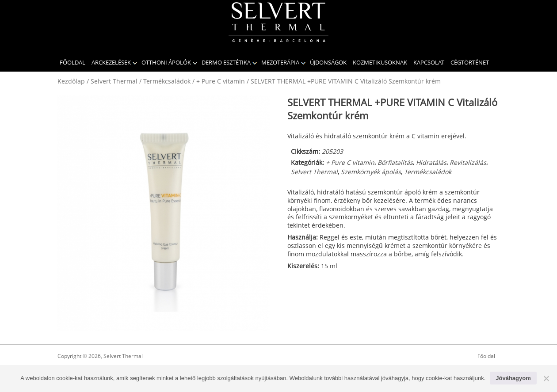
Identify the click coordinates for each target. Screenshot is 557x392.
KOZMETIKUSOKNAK (380, 62)
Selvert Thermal (114, 81)
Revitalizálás (468, 162)
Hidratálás (431, 162)
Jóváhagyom (513, 378)
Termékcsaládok (167, 81)
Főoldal (72, 62)
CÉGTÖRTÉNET (470, 62)
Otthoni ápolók (166, 62)
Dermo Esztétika (226, 62)
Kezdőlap (71, 81)
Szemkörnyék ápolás (371, 172)
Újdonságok (328, 62)
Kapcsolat (429, 62)
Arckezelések (111, 62)
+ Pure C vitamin (221, 81)
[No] (546, 378)
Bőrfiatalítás (395, 162)
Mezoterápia (280, 62)
